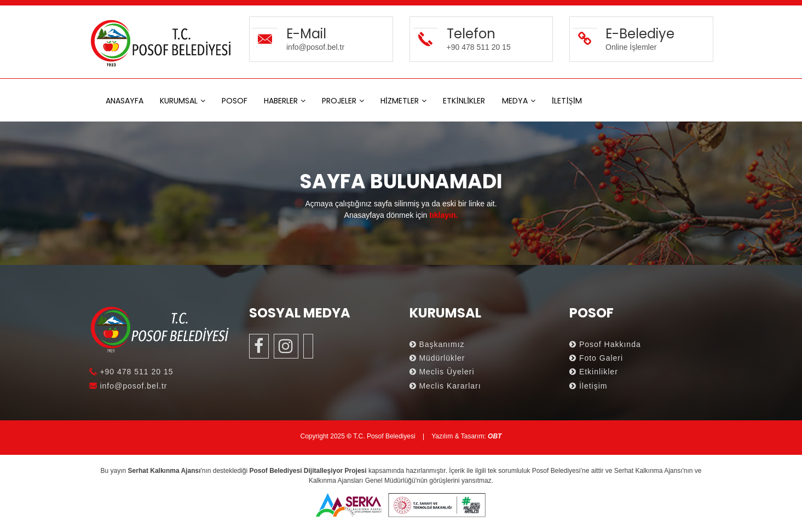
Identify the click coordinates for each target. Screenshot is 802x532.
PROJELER (339, 101)
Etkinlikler (594, 372)
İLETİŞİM (567, 101)
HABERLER (281, 101)
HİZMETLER (400, 101)
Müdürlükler (437, 358)
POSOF (235, 101)
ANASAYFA (125, 101)
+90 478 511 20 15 (131, 372)
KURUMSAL (179, 101)
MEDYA (515, 101)
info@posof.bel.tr (128, 386)
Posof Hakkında (605, 344)
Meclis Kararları (445, 386)
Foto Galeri (596, 358)
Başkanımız (437, 344)
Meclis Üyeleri (442, 372)
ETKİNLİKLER (464, 101)
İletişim (588, 386)
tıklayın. (443, 215)
